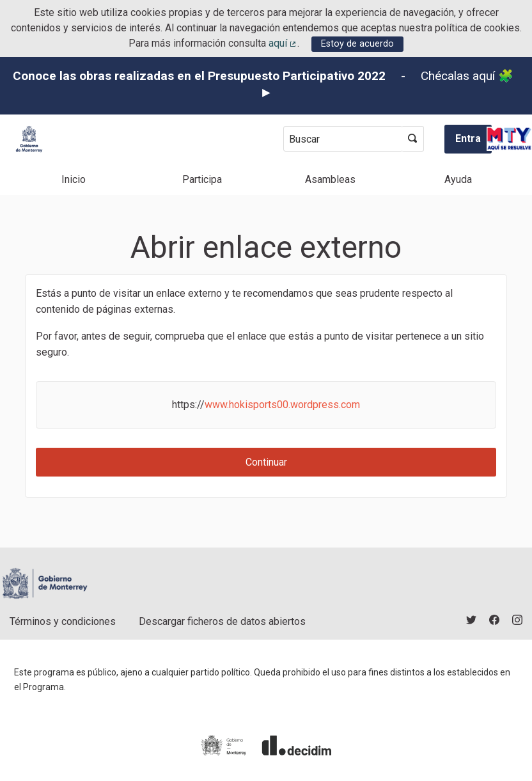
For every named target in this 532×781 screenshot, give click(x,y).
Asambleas (330, 179)
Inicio (74, 179)
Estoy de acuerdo (357, 44)
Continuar (266, 462)
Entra (468, 138)
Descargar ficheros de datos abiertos (222, 621)
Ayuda (458, 179)
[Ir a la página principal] (29, 139)
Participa (202, 179)
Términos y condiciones (63, 621)
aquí (283, 43)
